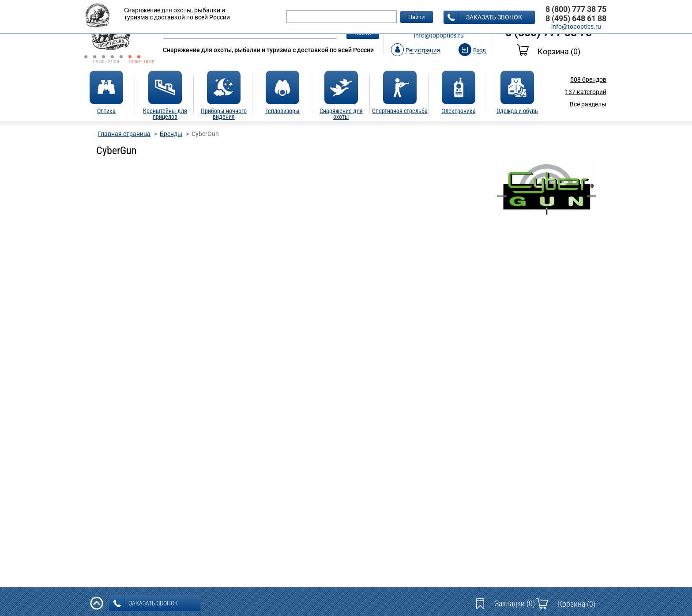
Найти (417, 17)
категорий (586, 92)
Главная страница (124, 134)
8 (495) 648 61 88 (576, 18)
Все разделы (588, 104)
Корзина (549, 51)
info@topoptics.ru (439, 35)
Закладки (515, 603)
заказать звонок (485, 18)
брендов (588, 79)
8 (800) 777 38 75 (576, 9)
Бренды (171, 134)
